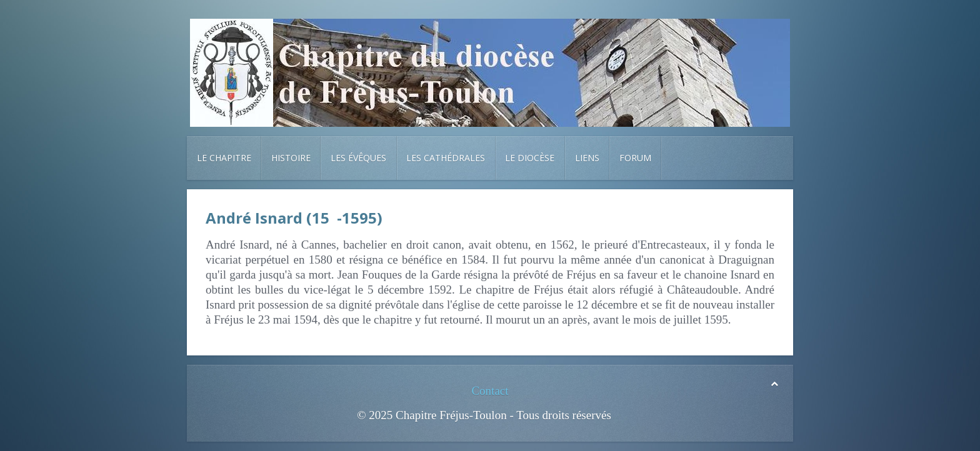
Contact (490, 391)
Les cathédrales (446, 158)
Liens (587, 158)
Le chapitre (224, 158)
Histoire (291, 158)
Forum (635, 158)
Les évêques (358, 158)
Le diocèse (530, 158)
